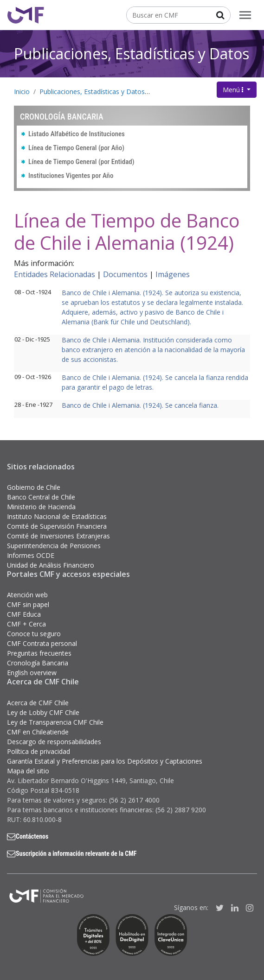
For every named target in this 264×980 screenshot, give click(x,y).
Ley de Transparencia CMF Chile (55, 722)
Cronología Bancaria (185, 92)
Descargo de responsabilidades (54, 742)
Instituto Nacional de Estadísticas (57, 516)
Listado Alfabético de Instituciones (77, 134)
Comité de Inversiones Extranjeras (58, 536)
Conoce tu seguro (34, 634)
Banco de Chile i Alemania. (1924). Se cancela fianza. (140, 405)
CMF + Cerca (26, 624)
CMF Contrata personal (42, 643)
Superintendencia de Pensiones (54, 546)
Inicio (22, 92)
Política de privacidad (39, 751)
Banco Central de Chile (41, 497)
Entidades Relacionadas (55, 274)
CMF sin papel (28, 604)
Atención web (27, 595)
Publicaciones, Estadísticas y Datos (132, 54)
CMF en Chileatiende (38, 732)
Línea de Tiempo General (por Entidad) (81, 162)
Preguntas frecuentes (39, 653)
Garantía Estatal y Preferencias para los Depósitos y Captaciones (105, 761)
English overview (32, 673)
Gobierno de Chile (34, 487)
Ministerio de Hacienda (41, 507)
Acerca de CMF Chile (38, 703)
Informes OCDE (31, 555)
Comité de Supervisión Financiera (57, 526)
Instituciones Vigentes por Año (71, 176)
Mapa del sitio (28, 771)
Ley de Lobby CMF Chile (43, 712)
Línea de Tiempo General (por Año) (76, 148)
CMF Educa (24, 614)
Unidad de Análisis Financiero (51, 565)
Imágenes (173, 274)
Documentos (125, 274)
